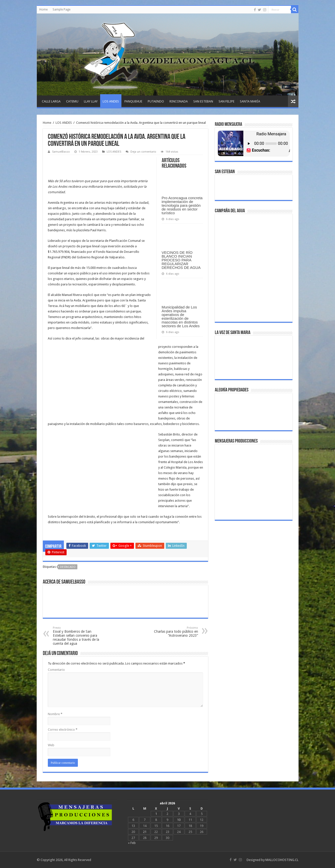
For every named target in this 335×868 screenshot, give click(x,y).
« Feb (132, 843)
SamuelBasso (61, 152)
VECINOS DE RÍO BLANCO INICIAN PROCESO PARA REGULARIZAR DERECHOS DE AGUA (181, 260)
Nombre (55, 714)
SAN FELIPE (226, 101)
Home (43, 10)
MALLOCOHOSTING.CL (282, 860)
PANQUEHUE (133, 101)
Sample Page (61, 10)
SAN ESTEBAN (203, 101)
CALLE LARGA (51, 101)
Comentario (56, 670)
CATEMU (72, 101)
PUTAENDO (156, 101)
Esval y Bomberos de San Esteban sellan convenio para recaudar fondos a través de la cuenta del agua (78, 636)
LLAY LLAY (91, 101)
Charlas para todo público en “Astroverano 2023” (172, 632)
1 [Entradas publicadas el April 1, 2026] (156, 814)
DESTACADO (68, 567)
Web (51, 745)
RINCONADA (179, 101)
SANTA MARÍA (250, 101)
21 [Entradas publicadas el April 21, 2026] (145, 832)
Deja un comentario (143, 152)
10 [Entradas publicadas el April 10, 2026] (179, 820)
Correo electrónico (63, 730)
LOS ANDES (111, 101)
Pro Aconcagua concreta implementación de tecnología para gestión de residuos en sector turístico (182, 205)
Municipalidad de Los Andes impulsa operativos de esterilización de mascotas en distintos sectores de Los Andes (181, 316)
